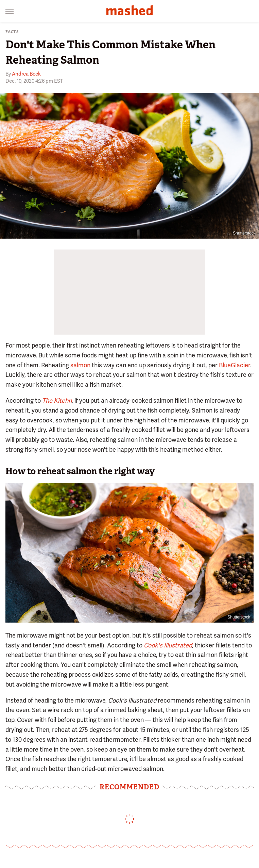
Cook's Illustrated (168, 645)
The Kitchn (57, 400)
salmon (80, 365)
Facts (12, 32)
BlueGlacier (235, 365)
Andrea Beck (26, 74)
